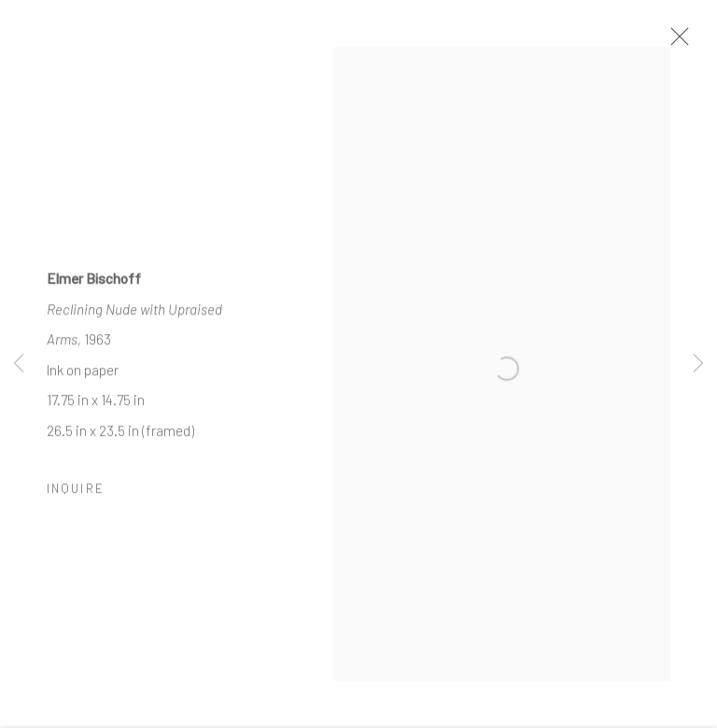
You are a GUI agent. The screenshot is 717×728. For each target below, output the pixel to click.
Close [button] (679, 42)
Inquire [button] (76, 496)
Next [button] (698, 364)
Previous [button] (19, 364)
